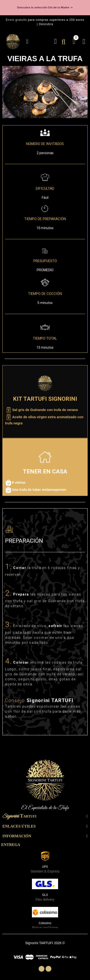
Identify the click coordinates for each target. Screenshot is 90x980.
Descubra (46, 24)
